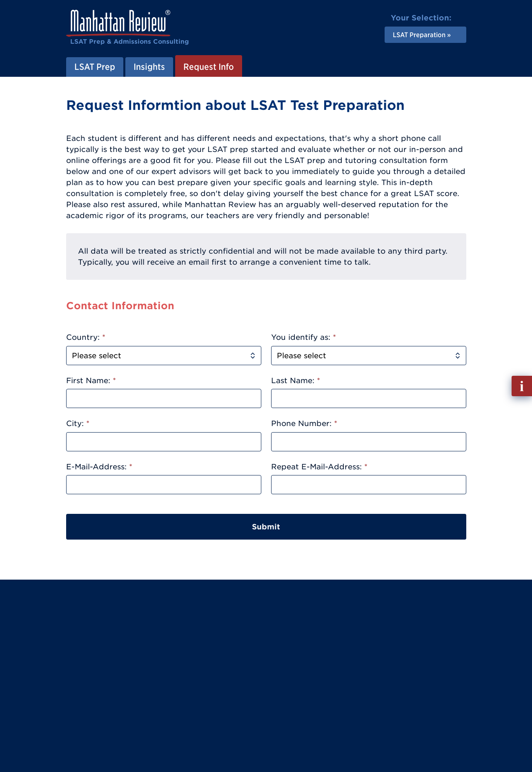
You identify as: (304, 337)
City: (78, 423)
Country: (86, 337)
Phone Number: (304, 423)
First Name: (91, 380)
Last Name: (296, 380)
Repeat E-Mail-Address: (319, 467)
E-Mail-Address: (99, 467)
